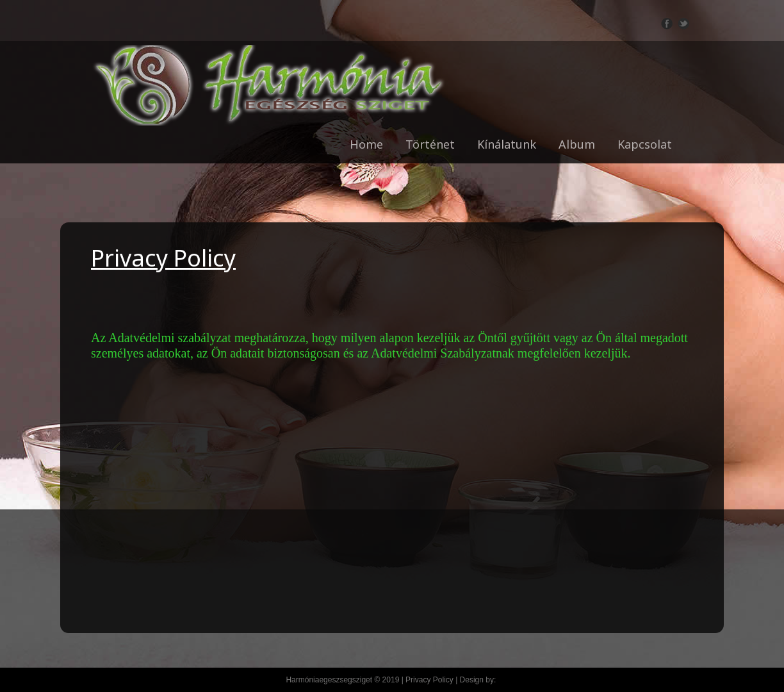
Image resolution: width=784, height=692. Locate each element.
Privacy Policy (429, 680)
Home (366, 144)
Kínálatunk (507, 144)
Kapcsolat (645, 144)
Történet (430, 144)
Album (577, 144)
